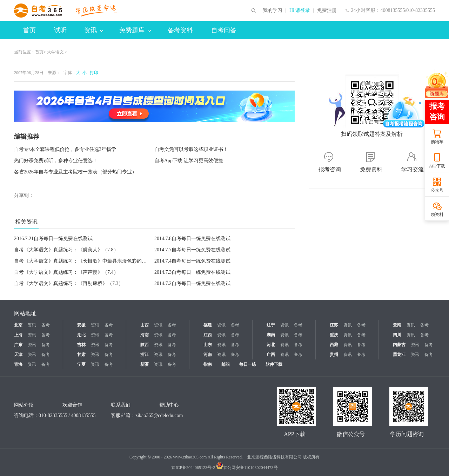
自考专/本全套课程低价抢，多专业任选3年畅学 (65, 149)
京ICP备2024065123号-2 (193, 468)
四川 (397, 335)
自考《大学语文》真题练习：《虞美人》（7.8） (66, 250)
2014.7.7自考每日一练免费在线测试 (192, 250)
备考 (46, 325)
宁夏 (81, 364)
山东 (208, 345)
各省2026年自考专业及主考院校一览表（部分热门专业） (75, 172)
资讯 (94, 30)
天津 (18, 355)
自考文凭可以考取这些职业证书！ (191, 149)
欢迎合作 (72, 405)
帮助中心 (169, 405)
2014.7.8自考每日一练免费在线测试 (192, 239)
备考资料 (180, 30)
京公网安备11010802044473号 (247, 468)
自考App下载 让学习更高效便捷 (189, 161)
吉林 (81, 345)
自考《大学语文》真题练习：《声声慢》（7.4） (66, 272)
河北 (271, 345)
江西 (208, 335)
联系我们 (121, 405)
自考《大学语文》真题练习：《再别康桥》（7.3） (69, 283)
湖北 (81, 335)
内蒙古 (399, 345)
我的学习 (273, 11)
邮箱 (226, 364)
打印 (93, 73)
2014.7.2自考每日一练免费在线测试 (192, 283)
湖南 (271, 335)
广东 (18, 345)
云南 (397, 325)
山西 (145, 325)
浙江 (145, 355)
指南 (208, 364)
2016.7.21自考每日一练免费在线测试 (53, 239)
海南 (145, 335)
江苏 (334, 325)
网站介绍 (24, 405)
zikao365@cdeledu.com (159, 415)
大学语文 (55, 52)
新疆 (145, 364)
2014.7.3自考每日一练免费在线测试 (192, 272)
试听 (60, 30)
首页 (29, 30)
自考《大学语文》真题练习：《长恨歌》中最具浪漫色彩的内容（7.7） (91, 261)
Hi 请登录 (300, 11)
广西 (271, 355)
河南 (208, 355)
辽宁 (271, 325)
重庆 (334, 335)
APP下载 (437, 166)
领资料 (437, 214)
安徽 (81, 325)
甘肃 (81, 355)
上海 (18, 335)
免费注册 (327, 11)
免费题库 (135, 30)
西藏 (334, 345)
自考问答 (224, 30)
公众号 (437, 190)
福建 (208, 325)
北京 (18, 325)
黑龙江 (399, 355)
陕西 (145, 345)
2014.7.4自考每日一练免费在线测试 (192, 261)
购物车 (437, 142)
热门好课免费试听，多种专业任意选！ (56, 161)
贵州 (334, 355)
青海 (18, 364)
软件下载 (274, 364)
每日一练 (248, 364)
